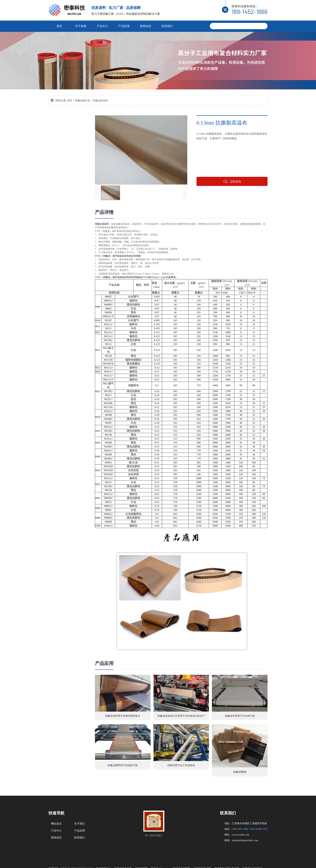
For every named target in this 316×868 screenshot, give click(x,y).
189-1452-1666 (250, 11)
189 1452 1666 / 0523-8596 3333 (250, 835)
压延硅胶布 (61, 224)
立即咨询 (237, 183)
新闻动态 (146, 25)
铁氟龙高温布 (102, 100)
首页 (59, 25)
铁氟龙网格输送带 (65, 167)
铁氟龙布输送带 (63, 160)
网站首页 (56, 830)
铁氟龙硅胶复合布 (65, 197)
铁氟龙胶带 (61, 152)
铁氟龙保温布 (62, 189)
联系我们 (167, 25)
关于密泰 (81, 25)
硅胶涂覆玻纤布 (63, 217)
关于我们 (79, 830)
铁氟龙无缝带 (62, 182)
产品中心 (102, 25)
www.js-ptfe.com (241, 841)
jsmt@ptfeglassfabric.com (245, 847)
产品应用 (124, 25)
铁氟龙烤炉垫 (62, 174)
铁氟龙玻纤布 (83, 100)
